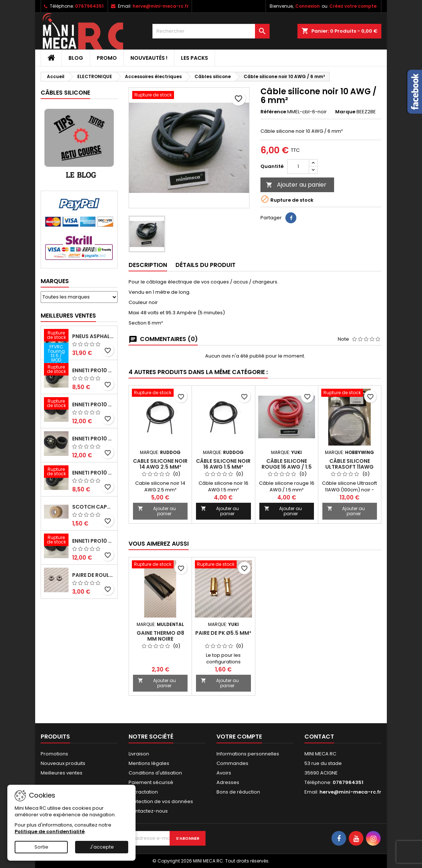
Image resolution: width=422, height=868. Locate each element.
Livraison (139, 754)
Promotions (54, 754)
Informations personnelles (248, 754)
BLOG (76, 58)
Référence (273, 112)
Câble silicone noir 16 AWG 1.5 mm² (223, 464)
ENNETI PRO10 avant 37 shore (93, 370)
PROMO (107, 58)
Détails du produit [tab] (206, 265)
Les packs (195, 58)
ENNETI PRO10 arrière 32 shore (93, 541)
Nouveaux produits (63, 763)
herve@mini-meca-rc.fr (161, 6)
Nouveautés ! (149, 58)
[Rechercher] (211, 31)
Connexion (308, 6)
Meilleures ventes (62, 773)
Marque (345, 112)
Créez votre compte (353, 6)
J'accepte (102, 847)
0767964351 (89, 6)
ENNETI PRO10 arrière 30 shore (93, 404)
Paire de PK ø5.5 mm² (223, 633)
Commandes (232, 763)
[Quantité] (298, 166)
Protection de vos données (161, 801)
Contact (319, 737)
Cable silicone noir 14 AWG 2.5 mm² (160, 464)
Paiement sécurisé (151, 782)
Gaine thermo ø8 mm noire (160, 636)
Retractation (143, 792)
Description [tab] (148, 265)
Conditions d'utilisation (155, 773)
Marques (55, 281)
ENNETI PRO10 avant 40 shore (93, 473)
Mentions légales (149, 763)
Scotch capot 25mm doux (93, 507)
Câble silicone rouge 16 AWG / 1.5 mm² (287, 467)
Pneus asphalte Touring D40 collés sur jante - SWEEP (93, 336)
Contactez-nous (148, 811)
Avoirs (224, 773)
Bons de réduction (238, 792)
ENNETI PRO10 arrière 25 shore (93, 439)
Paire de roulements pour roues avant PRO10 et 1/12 (93, 575)
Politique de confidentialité (50, 832)
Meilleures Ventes (68, 316)
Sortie (41, 847)
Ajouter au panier (296, 185)
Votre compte (239, 737)
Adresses (228, 782)
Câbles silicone (65, 93)
